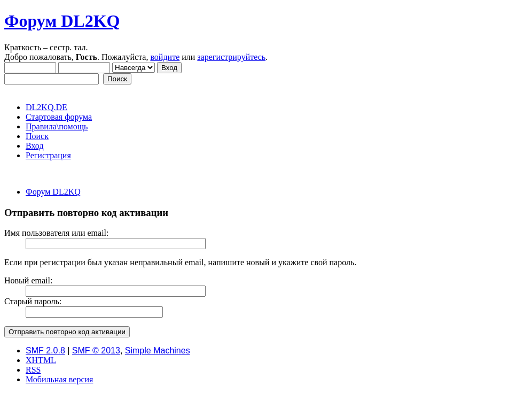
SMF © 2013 (96, 350)
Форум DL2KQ (62, 21)
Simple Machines (158, 350)
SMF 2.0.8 (45, 350)
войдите (165, 57)
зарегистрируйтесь (231, 57)
